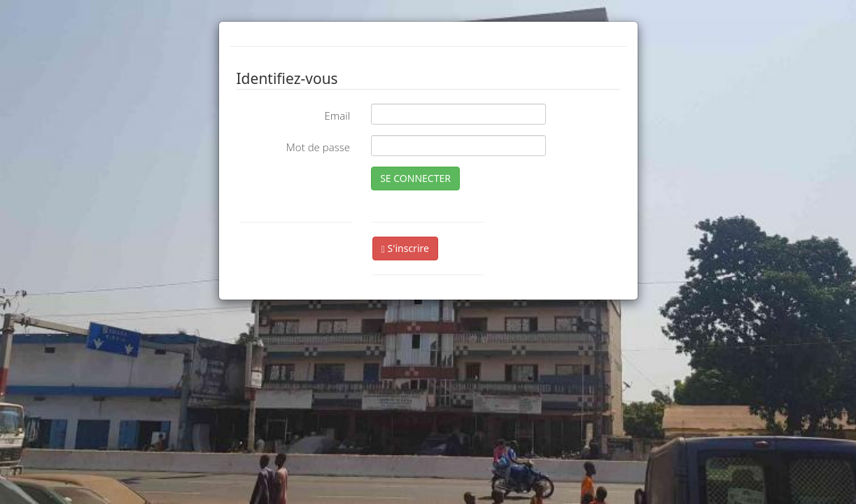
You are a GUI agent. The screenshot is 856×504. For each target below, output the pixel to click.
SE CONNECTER (415, 178)
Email (337, 115)
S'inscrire (405, 248)
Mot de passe (318, 147)
